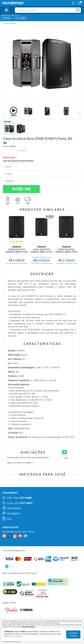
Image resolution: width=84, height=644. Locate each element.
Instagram (14, 508)
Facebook (13, 514)
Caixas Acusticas (10, 23)
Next (80, 112)
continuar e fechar (73, 634)
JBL (5, 143)
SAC (9, 519)
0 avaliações (22, 150)
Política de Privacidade (12, 636)
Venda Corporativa (29, 627)
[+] (64, 452)
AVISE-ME (21, 189)
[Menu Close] (6, 10)
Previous (4, 112)
